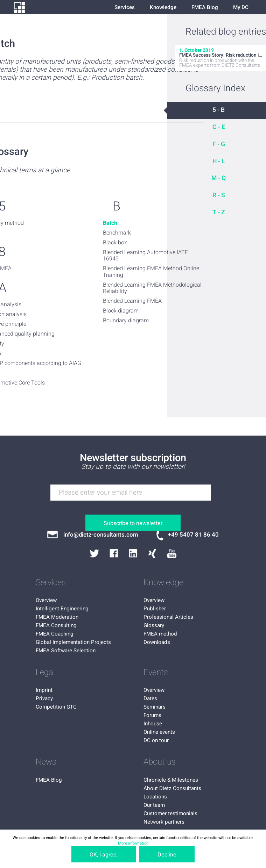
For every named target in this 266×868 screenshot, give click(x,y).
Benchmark (117, 233)
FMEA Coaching (55, 634)
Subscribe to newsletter (133, 523)
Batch (110, 223)
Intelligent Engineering (62, 609)
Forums (152, 715)
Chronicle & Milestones (171, 780)
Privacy (44, 698)
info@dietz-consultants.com (101, 535)
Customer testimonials (170, 813)
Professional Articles (168, 617)
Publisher (155, 609)
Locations (155, 797)
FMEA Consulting (56, 625)
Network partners (164, 822)
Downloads (157, 642)
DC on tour (156, 740)
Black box (115, 243)
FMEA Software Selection (66, 651)
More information (133, 843)
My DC (241, 7)
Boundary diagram (126, 321)
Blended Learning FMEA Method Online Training (151, 272)
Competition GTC (56, 707)
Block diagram (121, 311)
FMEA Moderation (57, 617)
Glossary (154, 625)
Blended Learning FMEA (132, 301)
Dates (150, 698)
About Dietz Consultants (172, 788)
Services (125, 7)
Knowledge (163, 7)
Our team (154, 805)
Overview (46, 600)
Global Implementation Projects (73, 642)
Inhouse (153, 724)
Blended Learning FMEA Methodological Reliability (152, 288)
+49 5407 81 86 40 (193, 535)
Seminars (155, 707)
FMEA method (160, 634)
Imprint (44, 690)
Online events (159, 732)
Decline (167, 855)
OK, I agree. (104, 855)
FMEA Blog (205, 7)
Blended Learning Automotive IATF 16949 (145, 256)
